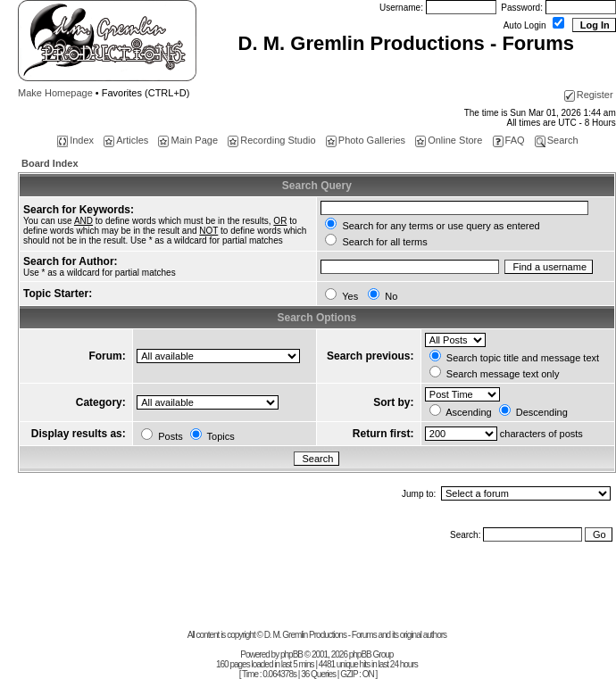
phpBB (291, 654)
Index (75, 140)
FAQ (509, 140)
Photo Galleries (366, 140)
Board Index (50, 163)
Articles (126, 140)
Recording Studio (271, 140)
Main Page (188, 140)
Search (557, 140)
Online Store (449, 140)
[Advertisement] (236, 590)
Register (589, 95)
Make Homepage (55, 93)
